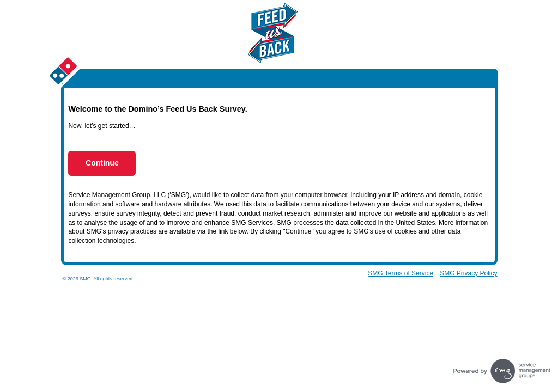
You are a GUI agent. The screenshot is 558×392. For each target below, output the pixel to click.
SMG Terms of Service (401, 273)
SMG (85, 279)
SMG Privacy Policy (468, 273)
